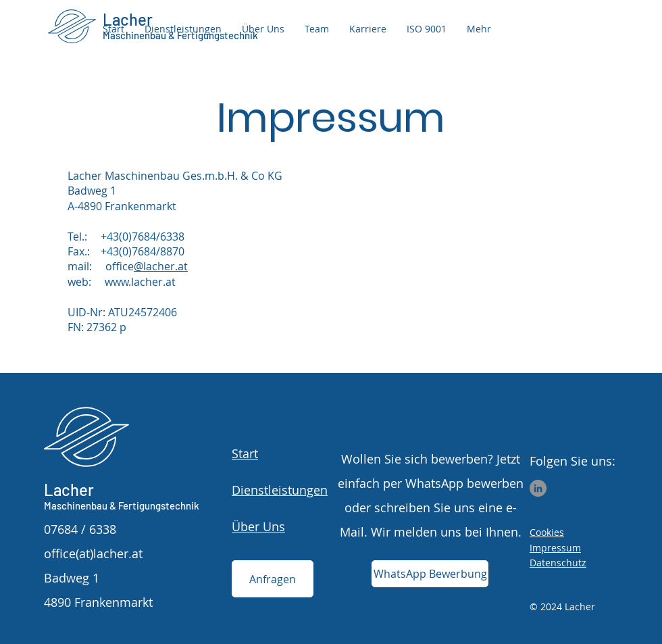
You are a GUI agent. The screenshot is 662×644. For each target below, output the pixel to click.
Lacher (69, 490)
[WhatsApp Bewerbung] (430, 574)
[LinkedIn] (538, 488)
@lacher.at (161, 266)
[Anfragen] (273, 579)
